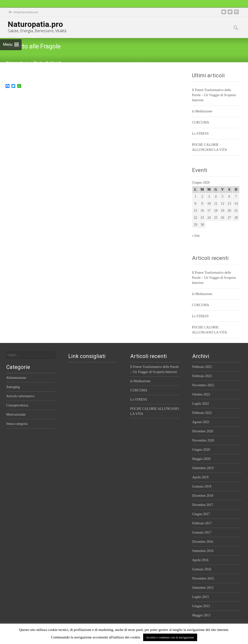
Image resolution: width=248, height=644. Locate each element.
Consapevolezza (17, 405)
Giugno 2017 (201, 514)
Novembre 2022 (203, 385)
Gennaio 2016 (202, 569)
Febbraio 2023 (202, 376)
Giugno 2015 (201, 606)
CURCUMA (201, 122)
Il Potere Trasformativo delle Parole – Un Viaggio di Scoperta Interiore (214, 95)
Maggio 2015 (201, 615)
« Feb (196, 236)
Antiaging (13, 387)
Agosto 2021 (201, 422)
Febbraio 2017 (202, 523)
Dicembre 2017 (203, 505)
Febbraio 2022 (202, 413)
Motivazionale (16, 415)
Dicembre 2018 (203, 496)
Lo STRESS (200, 134)
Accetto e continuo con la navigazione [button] (170, 637)
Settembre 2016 (203, 551)
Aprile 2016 (200, 560)
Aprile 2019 (200, 477)
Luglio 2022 (201, 404)
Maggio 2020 (201, 459)
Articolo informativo (20, 396)
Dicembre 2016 (203, 542)
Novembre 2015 (203, 578)
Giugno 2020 (201, 450)
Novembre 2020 (203, 440)
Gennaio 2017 (202, 532)
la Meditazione (202, 111)
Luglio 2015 (201, 597)
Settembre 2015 (203, 588)
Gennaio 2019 (202, 486)
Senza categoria (17, 424)
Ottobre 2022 (201, 394)
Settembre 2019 (203, 468)
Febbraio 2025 (202, 367)
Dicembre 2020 (203, 431)
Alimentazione (16, 378)
